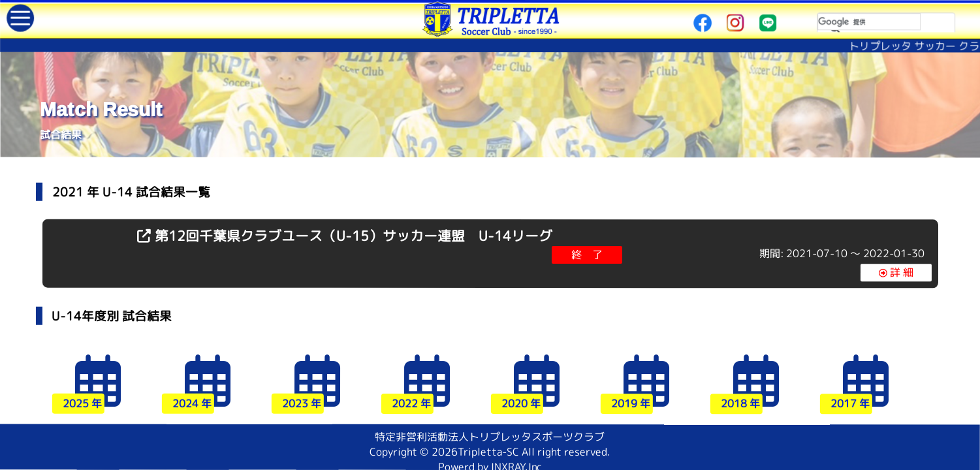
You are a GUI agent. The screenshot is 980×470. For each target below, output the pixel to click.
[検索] (869, 22)
